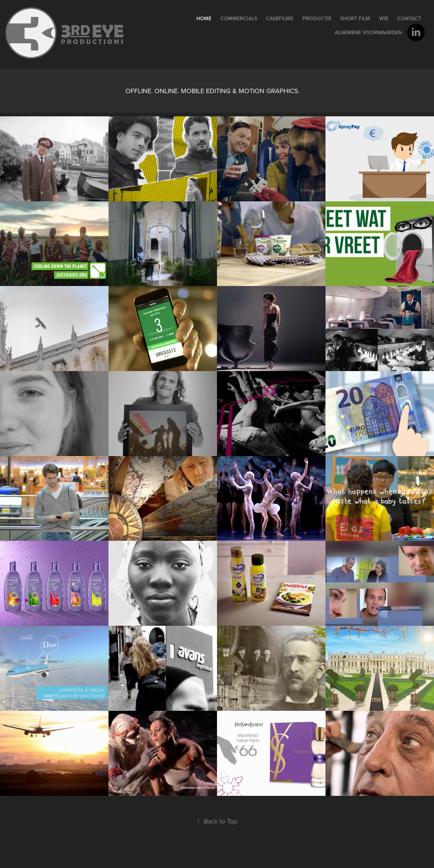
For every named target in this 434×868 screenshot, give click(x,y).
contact (409, 18)
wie (384, 18)
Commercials (239, 18)
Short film (355, 18)
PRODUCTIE (317, 18)
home (204, 18)
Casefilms (280, 18)
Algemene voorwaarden (368, 32)
